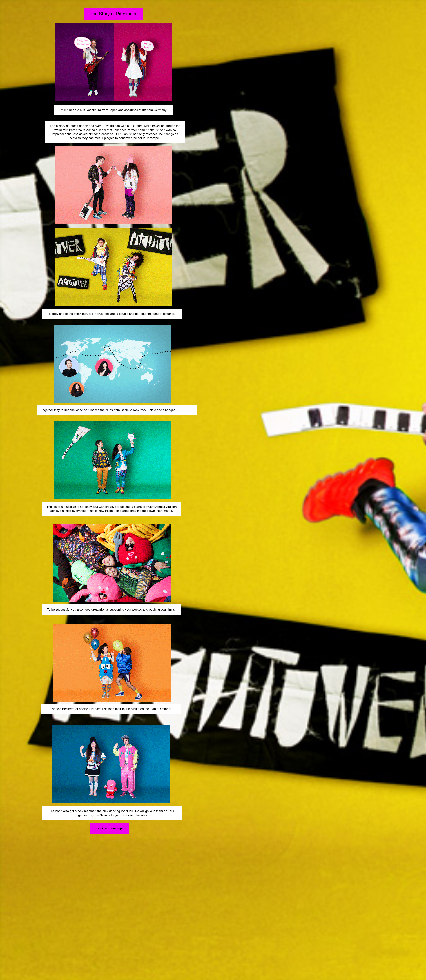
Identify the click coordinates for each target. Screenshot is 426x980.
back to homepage (110, 828)
